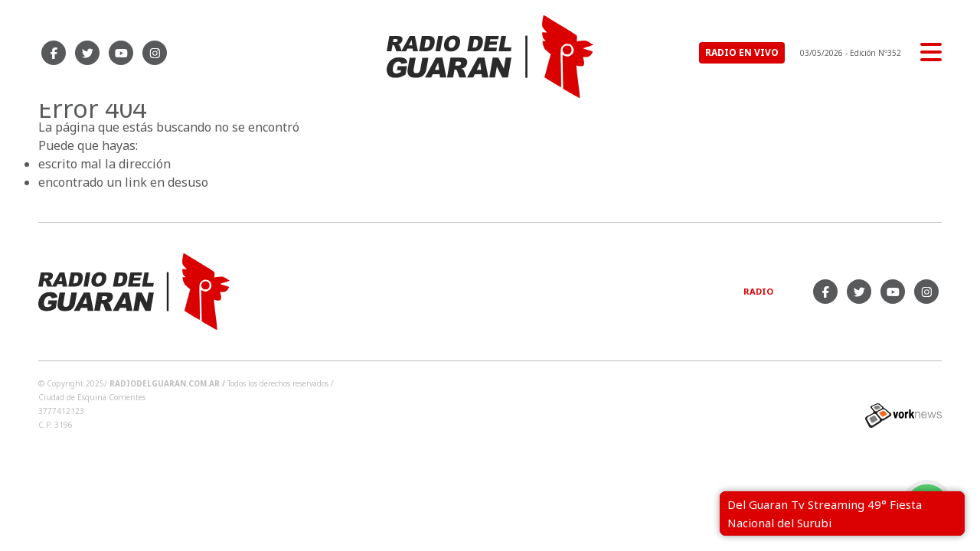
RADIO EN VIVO (742, 52)
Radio (758, 291)
